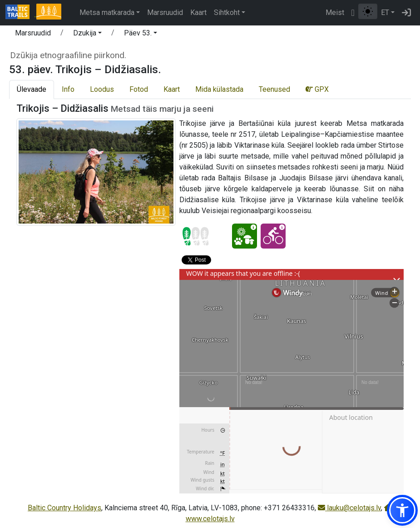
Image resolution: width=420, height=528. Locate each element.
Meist (335, 12)
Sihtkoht (227, 12)
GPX (317, 89)
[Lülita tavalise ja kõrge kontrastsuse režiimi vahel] (368, 11)
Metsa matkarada (107, 12)
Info (68, 89)
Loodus (102, 89)
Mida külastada (219, 89)
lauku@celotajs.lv (349, 508)
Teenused (274, 89)
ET (385, 12)
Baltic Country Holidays (64, 508)
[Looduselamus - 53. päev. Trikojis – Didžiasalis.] (245, 236)
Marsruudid (165, 12)
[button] (87, 35)
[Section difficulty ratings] (196, 236)
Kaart (198, 12)
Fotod (139, 89)
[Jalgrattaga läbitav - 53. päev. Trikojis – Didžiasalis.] (273, 236)
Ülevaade (32, 89)
